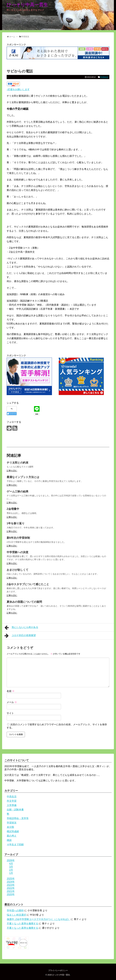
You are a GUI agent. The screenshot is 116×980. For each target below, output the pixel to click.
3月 (11, 867)
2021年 (11, 891)
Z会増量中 (13, 509)
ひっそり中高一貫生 (27, 5)
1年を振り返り (16, 523)
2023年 (11, 885)
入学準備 (12, 805)
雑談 (9, 840)
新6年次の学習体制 (18, 538)
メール (12, 702)
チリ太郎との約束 (18, 463)
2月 (11, 870)
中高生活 (12, 796)
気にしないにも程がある (21, 628)
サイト (10, 713)
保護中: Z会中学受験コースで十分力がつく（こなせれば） (38, 919)
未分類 (10, 827)
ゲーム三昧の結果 (18, 492)
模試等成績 (13, 831)
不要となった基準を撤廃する (23, 924)
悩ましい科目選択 (16, 915)
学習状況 (104, 77)
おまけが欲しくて (18, 570)
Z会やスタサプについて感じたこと (28, 584)
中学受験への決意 (18, 552)
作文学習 (12, 801)
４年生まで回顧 (15, 844)
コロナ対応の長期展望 (20, 636)
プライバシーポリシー (58, 970)
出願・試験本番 (15, 810)
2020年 (11, 894)
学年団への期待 (15, 910)
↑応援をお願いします (18, 89)
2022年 (11, 888)
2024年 (11, 882)
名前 (11, 691)
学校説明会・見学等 (18, 818)
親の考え (12, 836)
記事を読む (12, 471)
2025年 (11, 879)
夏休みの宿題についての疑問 (24, 602)
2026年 (11, 860)
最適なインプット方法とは (23, 477)
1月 (11, 873)
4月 (11, 864)
